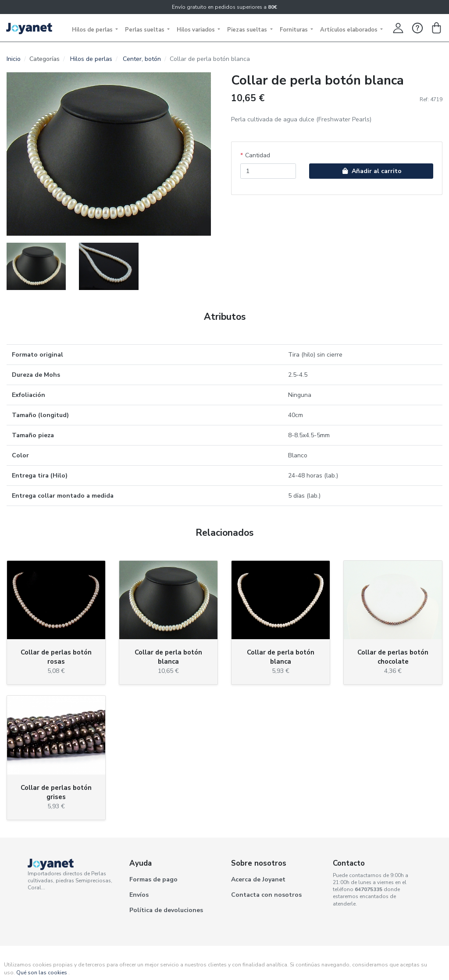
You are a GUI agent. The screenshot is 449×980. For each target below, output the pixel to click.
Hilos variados (196, 30)
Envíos (139, 895)
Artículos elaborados (349, 30)
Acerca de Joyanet (258, 879)
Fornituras (294, 30)
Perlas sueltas (145, 30)
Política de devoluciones (166, 910)
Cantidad (258, 155)
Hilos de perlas (93, 30)
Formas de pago (153, 879)
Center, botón (142, 59)
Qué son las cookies (42, 973)
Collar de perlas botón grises (56, 792)
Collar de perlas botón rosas (56, 657)
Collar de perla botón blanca (168, 657)
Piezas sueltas (248, 30)
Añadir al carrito (371, 171)
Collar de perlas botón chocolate (393, 657)
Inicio (14, 59)
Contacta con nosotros (266, 895)
